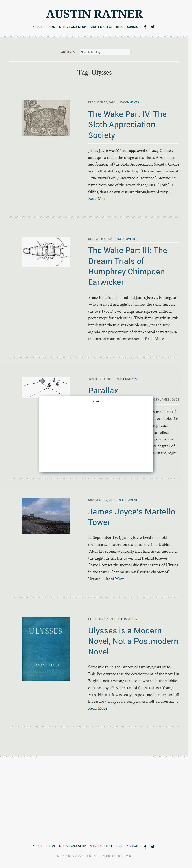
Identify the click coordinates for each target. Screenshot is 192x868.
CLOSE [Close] (96, 401)
